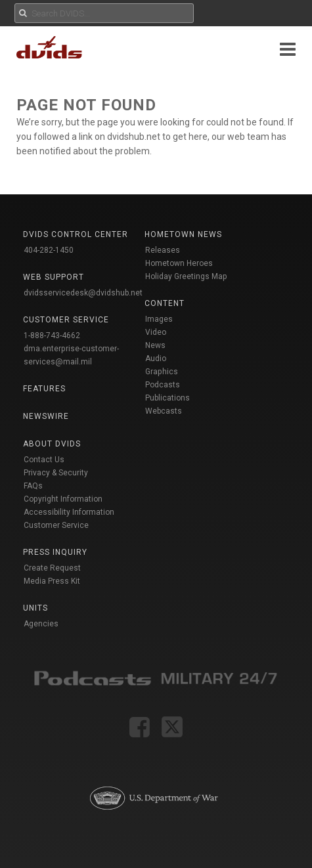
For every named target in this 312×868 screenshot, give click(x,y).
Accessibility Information (69, 512)
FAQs (33, 486)
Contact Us (44, 460)
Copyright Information (63, 499)
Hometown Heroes (179, 263)
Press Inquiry (55, 552)
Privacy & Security (56, 473)
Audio (156, 358)
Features (44, 389)
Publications (167, 398)
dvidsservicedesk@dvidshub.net (83, 293)
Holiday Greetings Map (186, 276)
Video (156, 332)
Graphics (162, 372)
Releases (163, 250)
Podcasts (163, 385)
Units (35, 608)
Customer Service (56, 525)
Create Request (52, 568)
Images (159, 319)
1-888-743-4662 (52, 336)
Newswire (46, 416)
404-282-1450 (49, 250)
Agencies (41, 624)
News (155, 345)
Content (165, 303)
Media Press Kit (52, 581)
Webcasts (164, 411)
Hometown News (183, 234)
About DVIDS (52, 444)
